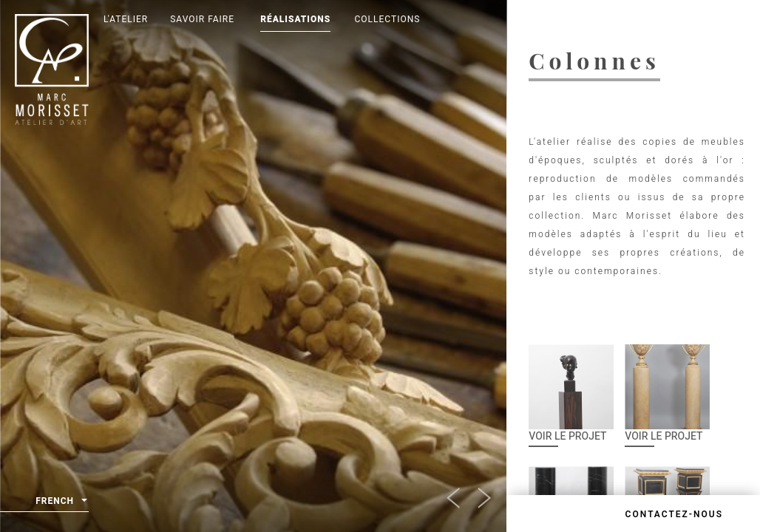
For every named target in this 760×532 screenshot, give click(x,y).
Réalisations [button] (295, 19)
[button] (476, 494)
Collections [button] (388, 19)
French (61, 501)
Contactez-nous (674, 514)
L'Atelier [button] (126, 19)
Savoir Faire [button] (202, 19)
